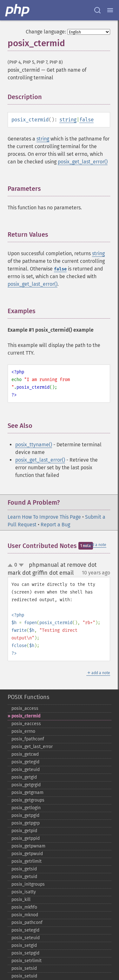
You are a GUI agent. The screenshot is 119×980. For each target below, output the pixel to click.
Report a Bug (55, 525)
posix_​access (25, 708)
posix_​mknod (25, 915)
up (11, 566)
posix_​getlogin (26, 808)
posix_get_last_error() (83, 162)
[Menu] (110, 10)
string (68, 120)
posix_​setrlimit (26, 961)
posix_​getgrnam (27, 793)
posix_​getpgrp (26, 823)
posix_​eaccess (26, 724)
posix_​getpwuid (27, 854)
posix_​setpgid (25, 953)
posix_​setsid (24, 968)
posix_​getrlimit (26, 861)
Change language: (46, 32)
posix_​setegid (25, 930)
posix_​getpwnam (28, 846)
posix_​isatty (24, 892)
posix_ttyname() (34, 445)
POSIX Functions (28, 697)
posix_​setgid (24, 945)
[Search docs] (97, 10)
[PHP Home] (18, 10)
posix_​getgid (24, 777)
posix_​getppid (26, 838)
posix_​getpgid (25, 815)
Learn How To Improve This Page (44, 517)
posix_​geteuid (26, 770)
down (21, 565)
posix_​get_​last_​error (32, 747)
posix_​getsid (24, 869)
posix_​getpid (24, 831)
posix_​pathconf (27, 922)
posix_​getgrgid (26, 785)
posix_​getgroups (28, 800)
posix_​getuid (24, 877)
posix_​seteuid (26, 938)
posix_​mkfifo (24, 907)
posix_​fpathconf (28, 739)
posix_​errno (23, 731)
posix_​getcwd (25, 754)
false (86, 120)
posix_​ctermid (26, 716)
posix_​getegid (25, 762)
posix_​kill (21, 900)
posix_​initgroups (28, 884)
